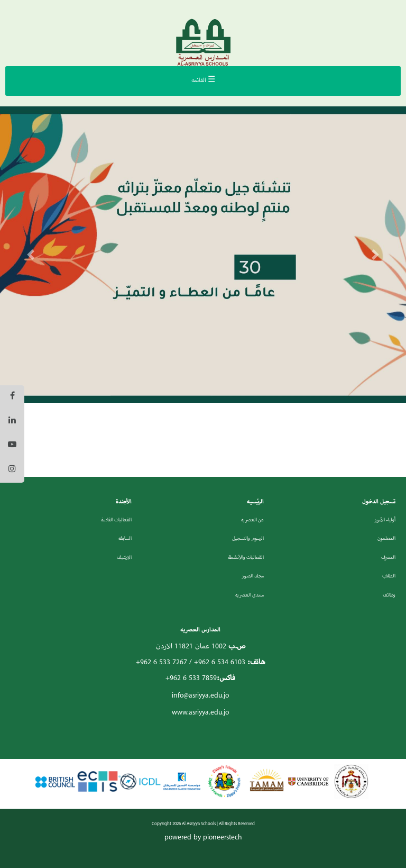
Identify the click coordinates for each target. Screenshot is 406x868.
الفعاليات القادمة (116, 520)
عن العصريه (252, 520)
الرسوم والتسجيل (248, 539)
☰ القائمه (203, 80)
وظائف (389, 595)
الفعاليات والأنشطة (246, 558)
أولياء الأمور (385, 520)
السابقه (125, 539)
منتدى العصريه (250, 595)
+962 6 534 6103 (220, 662)
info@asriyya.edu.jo (200, 696)
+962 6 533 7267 (162, 662)
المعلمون (386, 539)
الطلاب (389, 576)
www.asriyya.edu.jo (200, 713)
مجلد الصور (253, 576)
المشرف (388, 558)
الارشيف (124, 558)
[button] (30, 255)
